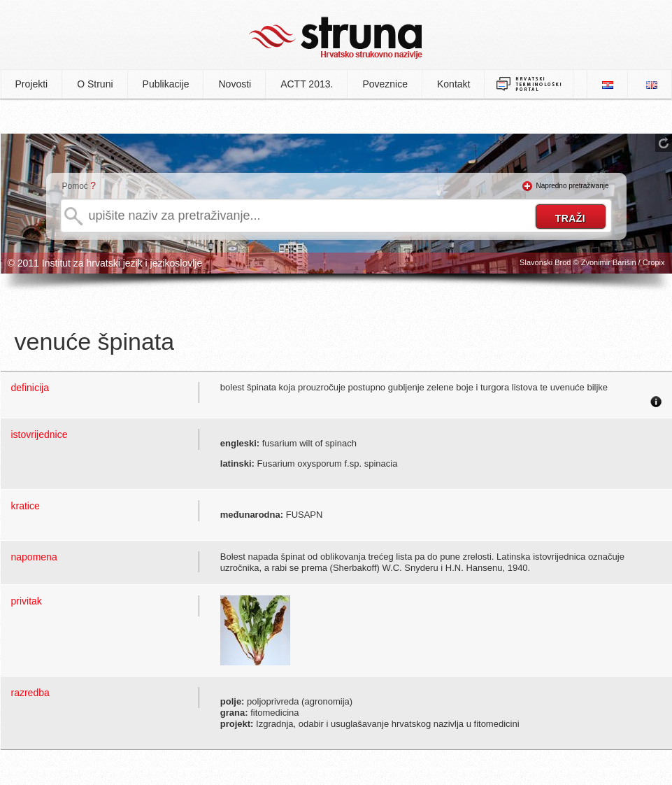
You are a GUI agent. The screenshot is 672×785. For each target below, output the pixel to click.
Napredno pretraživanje (573, 186)
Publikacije (166, 84)
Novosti (235, 84)
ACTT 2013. (307, 84)
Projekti (32, 84)
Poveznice (385, 84)
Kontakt (453, 84)
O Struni (95, 84)
